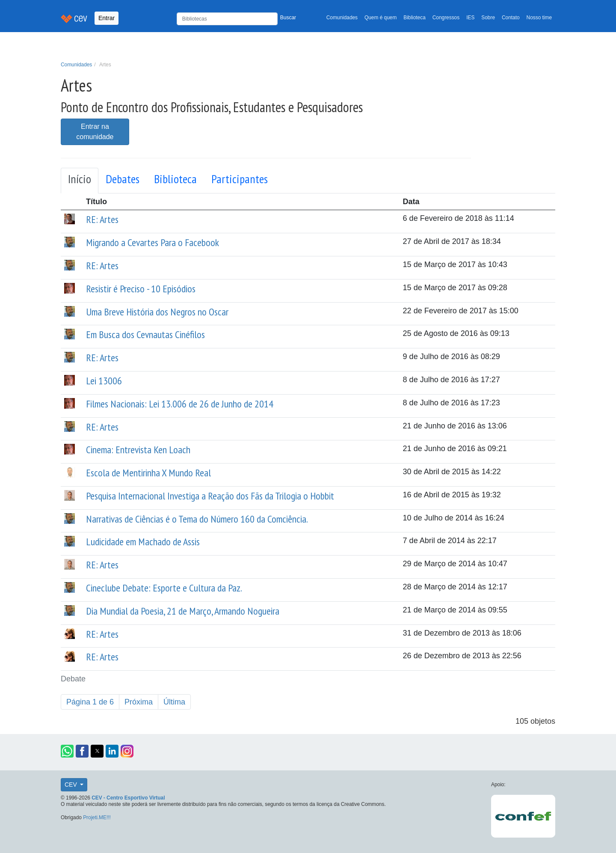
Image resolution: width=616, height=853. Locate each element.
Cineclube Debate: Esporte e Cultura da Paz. (164, 588)
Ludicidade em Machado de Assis (143, 542)
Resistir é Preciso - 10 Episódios (141, 289)
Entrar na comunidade (95, 132)
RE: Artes (102, 219)
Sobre (488, 18)
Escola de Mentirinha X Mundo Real (148, 473)
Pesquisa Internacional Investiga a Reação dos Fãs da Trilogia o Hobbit (210, 496)
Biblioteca (415, 18)
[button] (67, 751)
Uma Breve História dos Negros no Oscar (157, 312)
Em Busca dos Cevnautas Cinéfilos (145, 334)
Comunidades (342, 18)
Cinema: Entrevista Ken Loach (138, 450)
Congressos (446, 18)
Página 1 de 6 (90, 702)
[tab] (80, 181)
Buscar (288, 18)
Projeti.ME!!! (97, 817)
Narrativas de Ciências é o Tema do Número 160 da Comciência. (197, 519)
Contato (511, 18)
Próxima (139, 702)
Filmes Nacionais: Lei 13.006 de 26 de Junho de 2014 (180, 404)
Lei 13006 (104, 381)
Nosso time (539, 18)
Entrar (107, 18)
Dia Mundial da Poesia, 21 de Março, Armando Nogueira (183, 611)
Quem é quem (381, 18)
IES (470, 18)
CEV (72, 785)
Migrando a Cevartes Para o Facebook (153, 242)
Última (174, 702)
